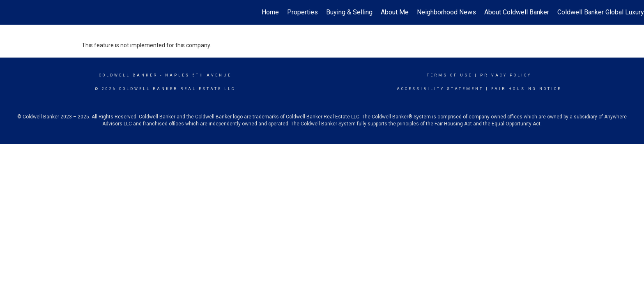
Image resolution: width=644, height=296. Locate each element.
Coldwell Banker (128, 75)
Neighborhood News (446, 12)
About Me (395, 12)
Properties (302, 12)
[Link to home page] (10, 12)
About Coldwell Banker (517, 12)
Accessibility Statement (440, 89)
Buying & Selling (349, 12)
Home (270, 12)
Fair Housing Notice (526, 89)
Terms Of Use (450, 75)
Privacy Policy (506, 75)
